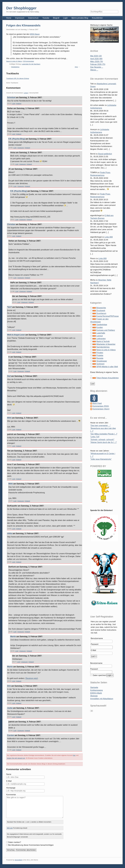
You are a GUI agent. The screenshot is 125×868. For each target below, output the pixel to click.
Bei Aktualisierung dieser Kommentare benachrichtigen (31, 845)
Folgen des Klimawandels (23, 25)
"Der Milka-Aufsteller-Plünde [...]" (104, 434)
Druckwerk (101, 311)
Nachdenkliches (103, 347)
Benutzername (97, 638)
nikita (10, 533)
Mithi (9, 418)
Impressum (20, 18)
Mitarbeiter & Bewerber (106, 344)
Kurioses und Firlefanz (106, 330)
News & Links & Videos (14, 61)
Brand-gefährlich (105, 154)
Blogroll (56, 18)
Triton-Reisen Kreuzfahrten (107, 378)
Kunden (100, 327)
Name (9, 774)
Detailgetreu (15, 67)
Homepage (11, 788)
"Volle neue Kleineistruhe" (101, 459)
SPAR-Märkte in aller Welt (107, 367)
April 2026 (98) (96, 59)
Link (14, 104)
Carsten (11, 735)
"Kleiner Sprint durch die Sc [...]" (103, 442)
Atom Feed (97, 403)
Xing (76, 67)
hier (74, 755)
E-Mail (9, 781)
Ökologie (94, 696)
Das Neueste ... (97, 67)
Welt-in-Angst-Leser (16, 335)
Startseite (94, 687)
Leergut (100, 336)
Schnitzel (11, 97)
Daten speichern (99, 675)
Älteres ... (94, 70)
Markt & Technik (103, 341)
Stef (9, 376)
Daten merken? (15, 842)
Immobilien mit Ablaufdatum (102, 699)
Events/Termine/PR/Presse (108, 316)
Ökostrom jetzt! (32, 678)
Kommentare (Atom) (101, 409)
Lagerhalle (101, 333)
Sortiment (100, 364)
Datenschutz (33, 18)
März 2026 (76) (97, 62)
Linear (26, 93)
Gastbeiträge (102, 325)
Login (65, 18)
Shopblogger (102, 361)
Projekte (100, 355)
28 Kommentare (29, 61)
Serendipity (18, 860)
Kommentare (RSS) (101, 406)
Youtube (46, 18)
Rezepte (100, 358)
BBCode (10, 828)
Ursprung (21, 148)
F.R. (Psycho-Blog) (17, 139)
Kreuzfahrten (97, 18)
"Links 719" (95, 437)
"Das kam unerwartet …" (100, 426)
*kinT (9, 307)
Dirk (9, 686)
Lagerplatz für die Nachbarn (31, 64)
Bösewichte (101, 308)
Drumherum (101, 313)
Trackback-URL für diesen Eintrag (18, 78)
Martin (13, 637)
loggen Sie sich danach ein (16, 758)
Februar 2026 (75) (98, 64)
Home (9, 18)
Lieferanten (101, 339)
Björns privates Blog (80, 18)
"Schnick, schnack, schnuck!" (102, 440)
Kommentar (11, 795)
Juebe (10, 708)
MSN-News (35, 34)
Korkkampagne (97, 690)
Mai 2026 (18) (96, 56)
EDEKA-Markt (96, 693)
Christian (11, 224)
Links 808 (109, 237)
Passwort (95, 644)
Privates (100, 353)
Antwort (19, 104)
